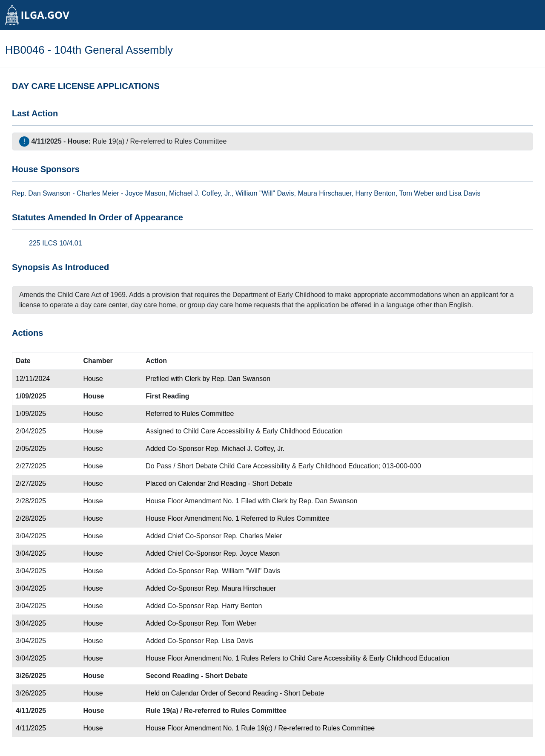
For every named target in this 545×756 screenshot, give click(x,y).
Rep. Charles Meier (253, 536)
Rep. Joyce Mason (252, 553)
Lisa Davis (465, 193)
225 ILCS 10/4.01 (56, 243)
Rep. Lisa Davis (229, 641)
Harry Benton (376, 193)
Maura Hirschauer (324, 193)
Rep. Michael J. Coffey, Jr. (245, 449)
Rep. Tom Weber (231, 623)
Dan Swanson (49, 193)
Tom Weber (416, 193)
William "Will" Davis (265, 193)
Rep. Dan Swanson (241, 379)
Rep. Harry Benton (234, 606)
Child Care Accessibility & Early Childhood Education (263, 431)
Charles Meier (98, 193)
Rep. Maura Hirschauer (241, 588)
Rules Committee (201, 141)
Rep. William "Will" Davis (243, 571)
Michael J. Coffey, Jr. (200, 193)
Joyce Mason (145, 193)
